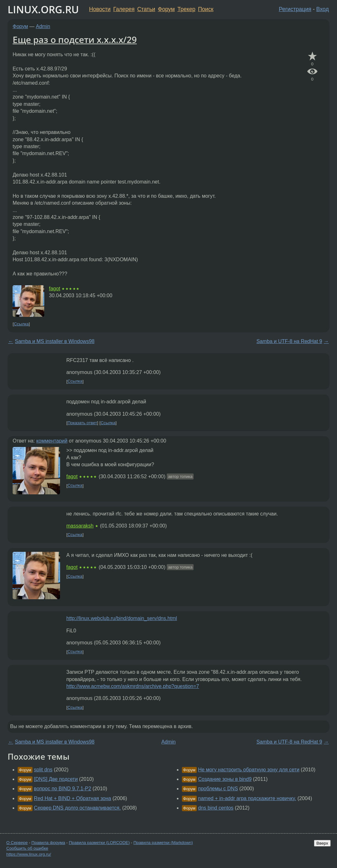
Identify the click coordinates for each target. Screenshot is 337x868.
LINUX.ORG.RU (43, 9)
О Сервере (17, 843)
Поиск (206, 9)
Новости (100, 9)
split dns (43, 770)
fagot (55, 289)
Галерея (124, 9)
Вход (322, 9)
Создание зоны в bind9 (225, 779)
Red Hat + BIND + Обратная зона (72, 798)
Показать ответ (82, 423)
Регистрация (295, 9)
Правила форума (48, 843)
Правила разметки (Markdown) (163, 843)
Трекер (187, 9)
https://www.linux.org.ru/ (29, 854)
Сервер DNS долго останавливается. (77, 808)
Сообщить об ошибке (27, 848)
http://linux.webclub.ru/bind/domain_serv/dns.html (122, 618)
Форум (166, 9)
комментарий (52, 441)
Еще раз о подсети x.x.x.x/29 (75, 39)
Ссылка (21, 324)
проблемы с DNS (218, 789)
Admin (43, 26)
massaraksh (80, 526)
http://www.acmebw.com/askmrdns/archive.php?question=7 (133, 686)
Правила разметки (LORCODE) (99, 843)
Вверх (322, 843)
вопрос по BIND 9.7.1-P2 (62, 789)
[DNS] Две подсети (56, 779)
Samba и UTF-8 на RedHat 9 (289, 341)
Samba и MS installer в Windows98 (55, 341)
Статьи (146, 9)
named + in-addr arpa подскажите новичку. (247, 798)
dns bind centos (216, 808)
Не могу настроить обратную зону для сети (249, 770)
